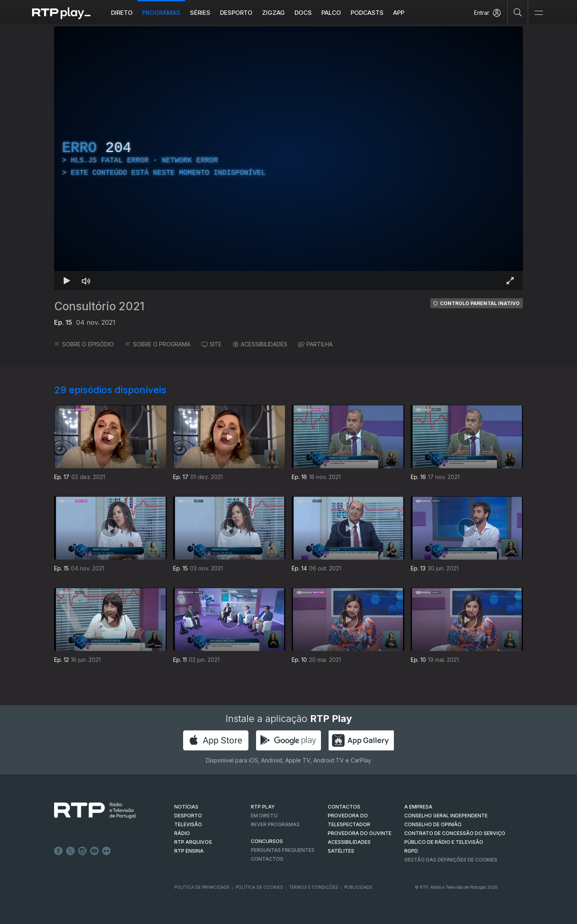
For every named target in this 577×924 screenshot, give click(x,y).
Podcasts (367, 13)
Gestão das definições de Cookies (451, 860)
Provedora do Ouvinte (360, 833)
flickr (107, 851)
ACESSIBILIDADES (260, 344)
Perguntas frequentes (283, 850)
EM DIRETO (264, 816)
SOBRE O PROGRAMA (158, 344)
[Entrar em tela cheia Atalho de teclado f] (510, 281)
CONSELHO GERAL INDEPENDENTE (446, 816)
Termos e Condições (314, 887)
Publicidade (358, 887)
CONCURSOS (267, 841)
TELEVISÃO (188, 824)
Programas (161, 13)
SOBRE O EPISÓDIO (84, 344)
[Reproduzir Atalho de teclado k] (67, 281)
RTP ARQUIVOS (193, 842)
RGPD (411, 851)
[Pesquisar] (518, 12)
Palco (331, 13)
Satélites (341, 851)
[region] (288, 158)
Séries (200, 13)
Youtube (95, 851)
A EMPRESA (418, 807)
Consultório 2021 (99, 306)
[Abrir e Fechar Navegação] (539, 13)
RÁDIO (182, 833)
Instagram (83, 851)
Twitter (71, 851)
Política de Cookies (259, 887)
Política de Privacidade (202, 887)
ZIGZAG (273, 13)
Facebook (59, 851)
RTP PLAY (263, 807)
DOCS (303, 13)
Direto (122, 13)
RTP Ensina (189, 851)
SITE (212, 344)
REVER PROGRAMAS (275, 824)
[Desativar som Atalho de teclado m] (86, 281)
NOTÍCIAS (186, 807)
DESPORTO (188, 816)
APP (399, 13)
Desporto (236, 13)
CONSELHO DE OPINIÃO (433, 824)
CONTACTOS (344, 807)
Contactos (267, 859)
